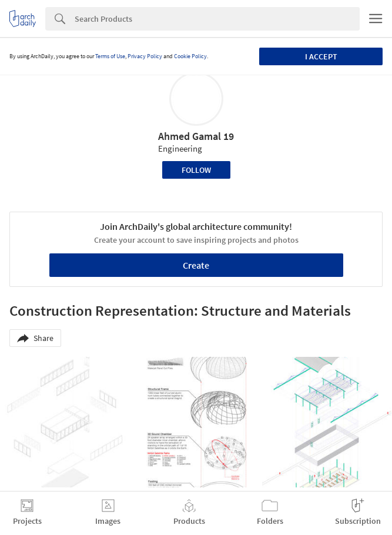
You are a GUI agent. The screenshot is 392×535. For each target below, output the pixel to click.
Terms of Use (110, 56)
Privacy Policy (145, 56)
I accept (321, 56)
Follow (196, 170)
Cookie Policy (190, 56)
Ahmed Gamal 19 (196, 136)
